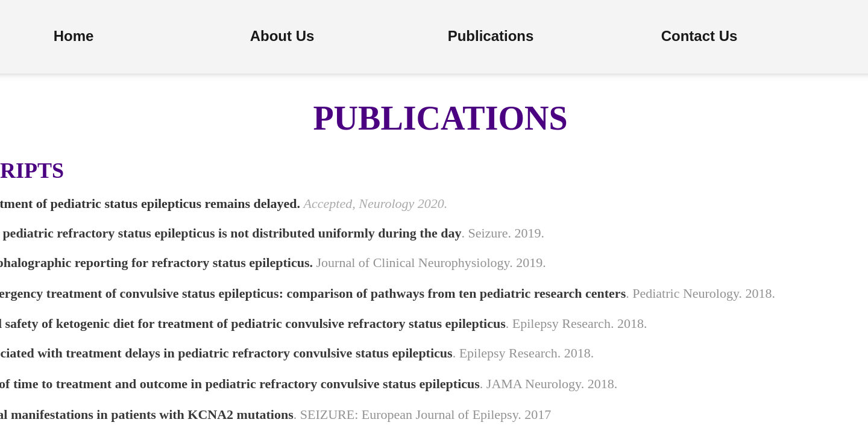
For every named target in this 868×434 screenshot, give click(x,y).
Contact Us (700, 36)
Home (74, 36)
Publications (491, 36)
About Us (282, 36)
